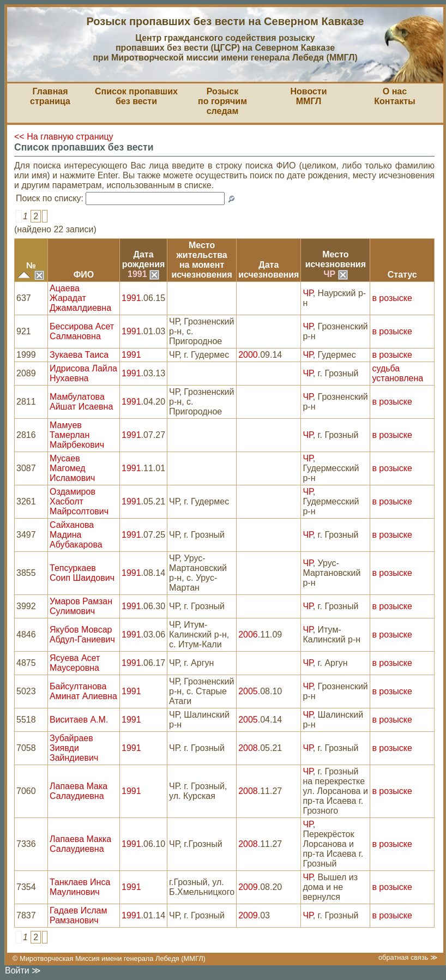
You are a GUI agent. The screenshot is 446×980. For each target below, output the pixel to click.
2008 (248, 748)
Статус (402, 275)
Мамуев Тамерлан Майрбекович (77, 435)
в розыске (392, 298)
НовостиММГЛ (308, 96)
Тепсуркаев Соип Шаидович (82, 573)
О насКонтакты (394, 96)
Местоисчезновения (336, 259)
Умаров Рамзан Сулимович (81, 606)
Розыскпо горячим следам (222, 101)
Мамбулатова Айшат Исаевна (81, 402)
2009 (248, 887)
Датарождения (144, 259)
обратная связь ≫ (408, 957)
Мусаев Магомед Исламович (72, 468)
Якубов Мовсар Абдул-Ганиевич (82, 635)
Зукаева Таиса (79, 355)
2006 (248, 635)
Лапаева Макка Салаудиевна (80, 844)
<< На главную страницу (64, 137)
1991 (143, 274)
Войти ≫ (23, 970)
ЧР (335, 274)
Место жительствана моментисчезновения (201, 260)
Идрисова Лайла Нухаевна (83, 373)
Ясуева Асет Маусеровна (75, 663)
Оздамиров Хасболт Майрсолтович (79, 501)
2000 (248, 355)
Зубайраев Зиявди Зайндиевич (74, 748)
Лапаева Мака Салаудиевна (79, 791)
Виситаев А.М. (79, 720)
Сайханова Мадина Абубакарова (76, 535)
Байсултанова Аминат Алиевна (83, 691)
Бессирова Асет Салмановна (82, 331)
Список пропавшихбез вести (136, 96)
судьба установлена (397, 373)
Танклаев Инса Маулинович (80, 887)
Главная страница (50, 96)
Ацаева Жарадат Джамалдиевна (80, 298)
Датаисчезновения (269, 270)
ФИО (84, 275)
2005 (248, 691)
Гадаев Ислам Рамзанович (78, 915)
